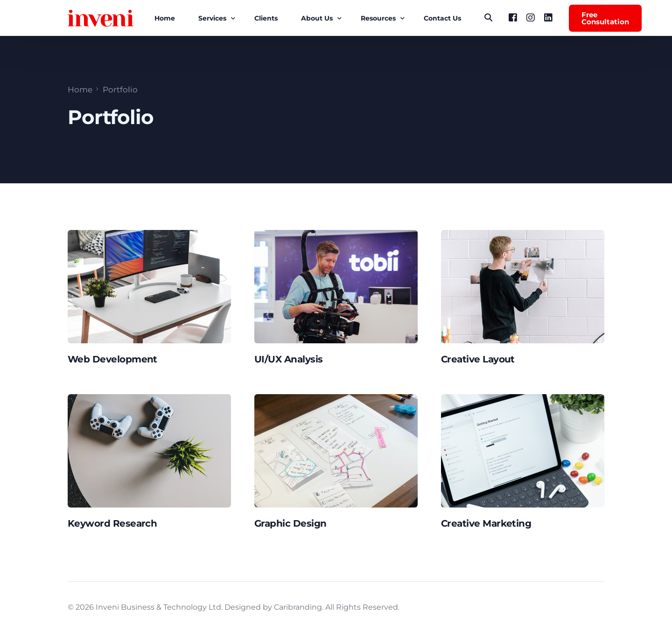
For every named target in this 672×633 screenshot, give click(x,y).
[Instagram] (531, 17)
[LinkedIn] (548, 17)
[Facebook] (513, 17)
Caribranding (298, 607)
